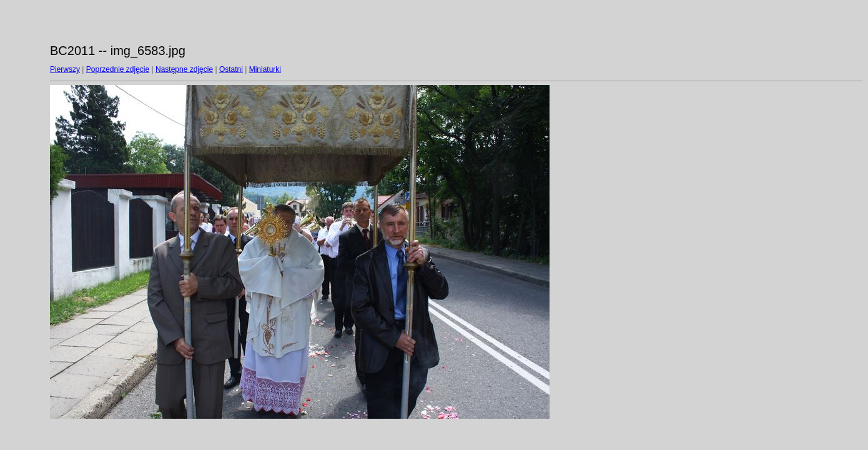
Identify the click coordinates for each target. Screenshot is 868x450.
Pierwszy (65, 69)
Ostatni (231, 69)
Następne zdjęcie (184, 69)
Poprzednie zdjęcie (118, 69)
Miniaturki (265, 69)
